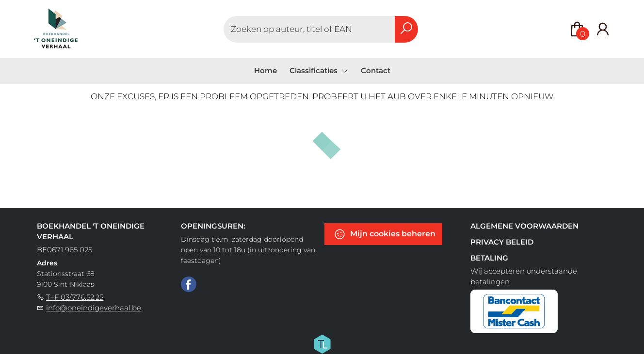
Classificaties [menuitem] (314, 70)
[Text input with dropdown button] (310, 29)
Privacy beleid (502, 242)
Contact (376, 70)
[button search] (406, 29)
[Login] (603, 29)
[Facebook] (189, 284)
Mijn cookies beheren (385, 234)
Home (266, 70)
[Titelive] (322, 343)
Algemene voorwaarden (524, 226)
